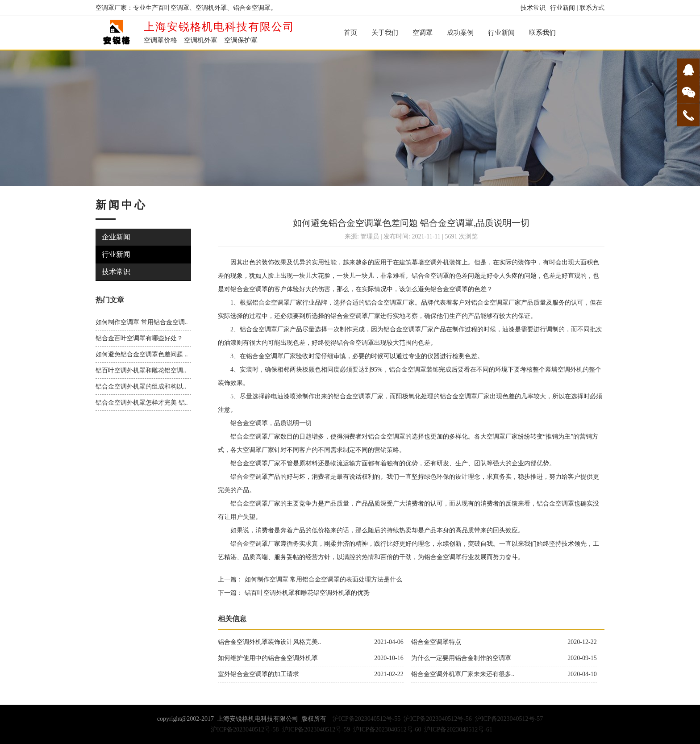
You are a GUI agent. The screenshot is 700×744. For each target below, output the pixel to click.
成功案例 (460, 33)
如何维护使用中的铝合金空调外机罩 (268, 658)
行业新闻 (562, 8)
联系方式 (592, 8)
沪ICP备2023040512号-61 (458, 729)
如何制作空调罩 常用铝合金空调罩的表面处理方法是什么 (323, 579)
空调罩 (423, 33)
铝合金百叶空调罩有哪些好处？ (139, 338)
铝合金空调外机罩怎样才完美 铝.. (142, 403)
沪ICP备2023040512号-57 (509, 719)
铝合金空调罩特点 (436, 642)
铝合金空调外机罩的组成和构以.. (141, 387)
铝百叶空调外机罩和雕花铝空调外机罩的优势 (306, 593)
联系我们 (542, 33)
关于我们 (385, 33)
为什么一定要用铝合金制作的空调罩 (461, 658)
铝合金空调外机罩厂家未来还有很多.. (463, 674)
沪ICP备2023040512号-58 (245, 729)
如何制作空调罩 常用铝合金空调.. (142, 322)
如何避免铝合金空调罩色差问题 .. (142, 354)
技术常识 (533, 8)
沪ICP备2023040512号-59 (316, 729)
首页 (350, 33)
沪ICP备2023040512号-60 (387, 729)
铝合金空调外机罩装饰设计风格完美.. (269, 642)
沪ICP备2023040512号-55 (367, 719)
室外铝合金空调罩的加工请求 (258, 674)
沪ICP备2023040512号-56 (437, 719)
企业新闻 (116, 237)
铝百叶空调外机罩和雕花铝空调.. (141, 370)
